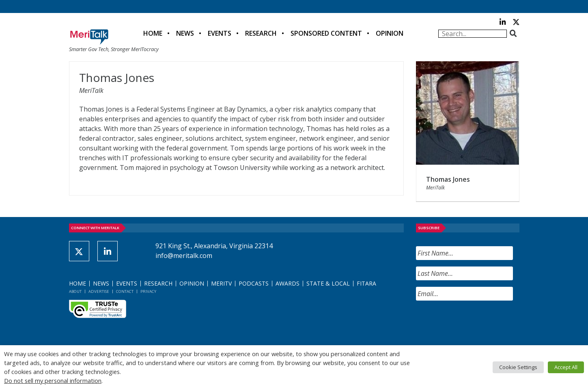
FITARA (366, 283)
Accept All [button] (566, 367)
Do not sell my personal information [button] (53, 380)
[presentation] (478, 323)
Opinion (390, 33)
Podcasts (254, 283)
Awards (288, 283)
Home (153, 33)
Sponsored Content (326, 33)
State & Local (328, 283)
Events (220, 33)
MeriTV (221, 283)
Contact (125, 291)
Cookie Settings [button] (518, 367)
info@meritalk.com (184, 256)
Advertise (99, 291)
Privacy (148, 291)
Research (261, 33)
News (185, 33)
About (75, 291)
